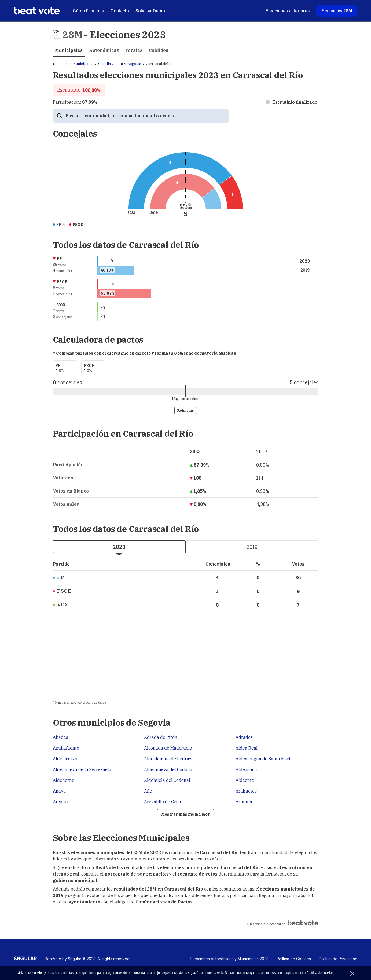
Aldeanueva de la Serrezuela (82, 769)
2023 (119, 547)
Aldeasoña (246, 769)
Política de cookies (320, 973)
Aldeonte (245, 780)
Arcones (61, 802)
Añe (148, 791)
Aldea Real (247, 748)
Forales (134, 50)
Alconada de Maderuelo (168, 748)
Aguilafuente (66, 748)
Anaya (59, 791)
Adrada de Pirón (161, 737)
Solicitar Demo (150, 11)
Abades (60, 737)
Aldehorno (64, 780)
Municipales (69, 50)
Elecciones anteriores (288, 11)
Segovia (134, 64)
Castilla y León (111, 64)
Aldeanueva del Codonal (169, 769)
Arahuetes (246, 791)
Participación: (75, 102)
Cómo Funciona (88, 11)
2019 (252, 547)
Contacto (120, 11)
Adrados (244, 737)
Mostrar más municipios (186, 815)
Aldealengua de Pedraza (169, 759)
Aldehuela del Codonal (167, 780)
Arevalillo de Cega (163, 802)
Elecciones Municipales (73, 64)
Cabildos (159, 50)
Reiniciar (186, 411)
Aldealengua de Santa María (264, 759)
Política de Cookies (294, 960)
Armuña (244, 802)
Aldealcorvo (65, 759)
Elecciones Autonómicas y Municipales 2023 (229, 960)
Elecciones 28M (337, 11)
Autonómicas (104, 50)
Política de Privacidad (338, 960)
